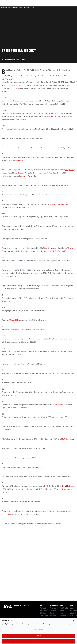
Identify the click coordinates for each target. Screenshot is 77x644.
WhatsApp (53, 616)
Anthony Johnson (57, 204)
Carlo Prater (27, 286)
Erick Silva (14, 88)
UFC (41, 606)
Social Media (54, 606)
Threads (52, 613)
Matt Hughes (47, 173)
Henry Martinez (67, 486)
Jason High (34, 251)
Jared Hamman (30, 373)
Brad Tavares (58, 405)
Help (61, 606)
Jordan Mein (59, 157)
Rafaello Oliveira (68, 439)
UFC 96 (48, 101)
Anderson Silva (49, 117)
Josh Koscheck (20, 173)
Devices (62, 611)
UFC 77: (57, 114)
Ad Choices (73, 613)
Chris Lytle (19, 229)
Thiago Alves (70, 170)
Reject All (38, 638)
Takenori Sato (63, 251)
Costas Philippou (16, 320)
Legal (71, 606)
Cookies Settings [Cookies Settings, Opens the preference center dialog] (38, 632)
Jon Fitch (7, 173)
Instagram (53, 611)
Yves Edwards (7, 514)
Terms (71, 608)
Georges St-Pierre (26, 176)
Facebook (53, 608)
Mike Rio (48, 489)
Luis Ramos (48, 248)
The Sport (43, 608)
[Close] (74, 623)
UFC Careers (44, 613)
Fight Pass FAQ (64, 608)
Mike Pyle (20, 160)
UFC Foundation (45, 611)
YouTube (52, 618)
